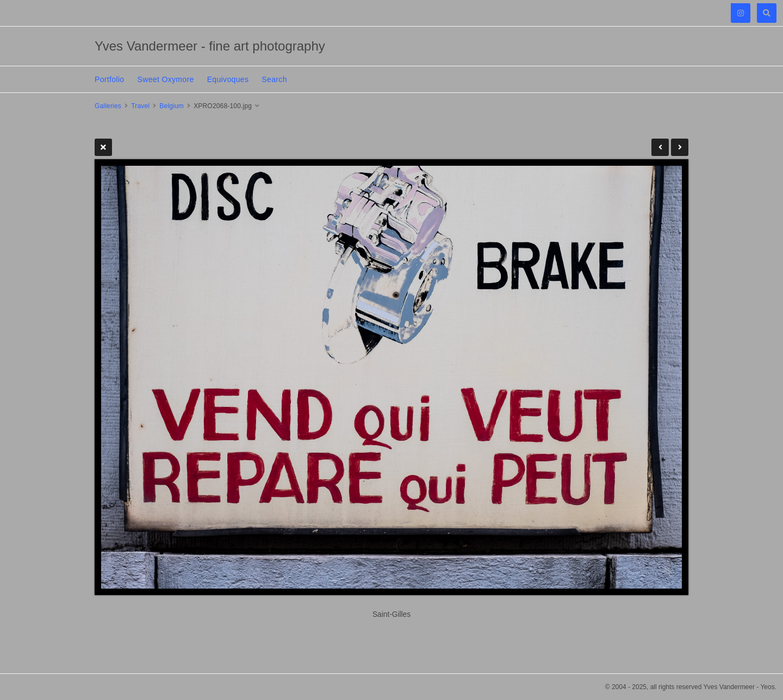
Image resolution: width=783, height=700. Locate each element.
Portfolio (110, 79)
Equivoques (228, 79)
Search (274, 79)
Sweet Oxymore (166, 79)
